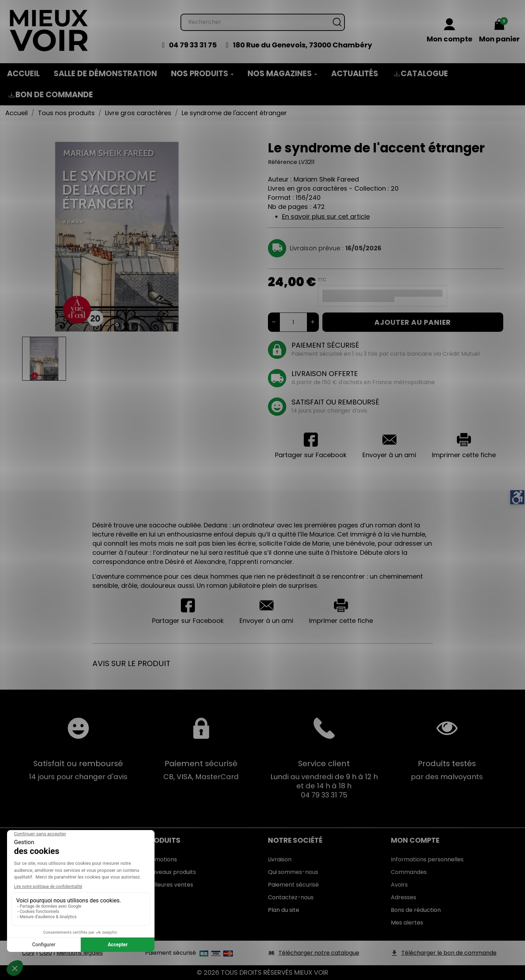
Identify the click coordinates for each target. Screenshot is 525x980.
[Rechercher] (263, 22)
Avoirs (399, 885)
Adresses (403, 897)
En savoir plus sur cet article (326, 216)
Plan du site (284, 910)
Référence (283, 162)
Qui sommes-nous (293, 872)
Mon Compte (415, 840)
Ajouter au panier (413, 322)
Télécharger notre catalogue (319, 953)
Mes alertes (407, 923)
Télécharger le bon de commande (449, 953)
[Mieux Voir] (49, 30)
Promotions (161, 859)
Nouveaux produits (170, 872)
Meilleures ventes (169, 885)
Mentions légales (80, 953)
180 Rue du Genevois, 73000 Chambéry (303, 45)
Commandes (409, 872)
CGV (28, 953)
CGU (46, 953)
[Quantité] (293, 322)
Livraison (280, 859)
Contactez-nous (291, 897)
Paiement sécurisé (293, 885)
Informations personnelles (427, 859)
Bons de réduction (416, 910)
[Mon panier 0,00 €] (499, 31)
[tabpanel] (117, 237)
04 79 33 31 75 (193, 45)
